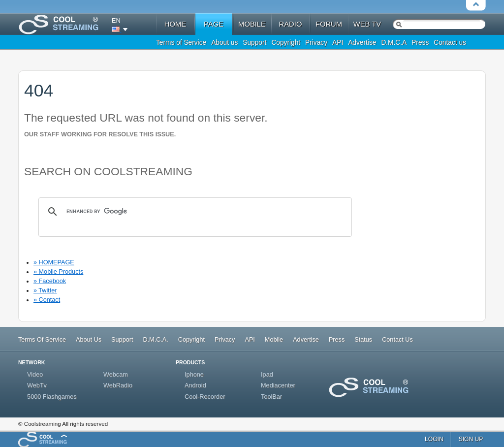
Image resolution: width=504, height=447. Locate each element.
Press (420, 43)
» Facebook (50, 281)
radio (291, 24)
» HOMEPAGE (54, 262)
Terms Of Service (42, 340)
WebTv (37, 385)
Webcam (116, 375)
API (338, 43)
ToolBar (271, 397)
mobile (252, 24)
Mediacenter (278, 385)
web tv (367, 24)
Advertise (362, 43)
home (175, 24)
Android (195, 385)
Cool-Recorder (205, 397)
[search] (194, 212)
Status (363, 340)
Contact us (450, 43)
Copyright (286, 43)
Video (35, 375)
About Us (89, 340)
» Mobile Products (58, 272)
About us (224, 43)
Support (254, 43)
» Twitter (45, 290)
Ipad (267, 375)
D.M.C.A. (155, 340)
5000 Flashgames (52, 397)
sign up (471, 439)
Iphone (194, 375)
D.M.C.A (394, 43)
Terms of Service (181, 43)
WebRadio (118, 385)
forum (329, 24)
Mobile (274, 340)
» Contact (47, 300)
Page (214, 24)
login (434, 439)
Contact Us (397, 340)
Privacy (316, 43)
